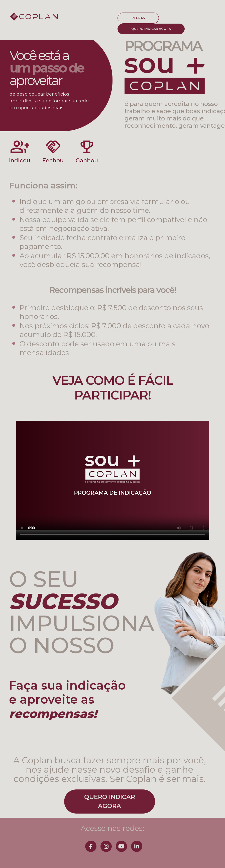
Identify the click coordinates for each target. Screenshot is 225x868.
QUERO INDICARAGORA (110, 801)
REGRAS (138, 18)
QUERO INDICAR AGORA (151, 29)
